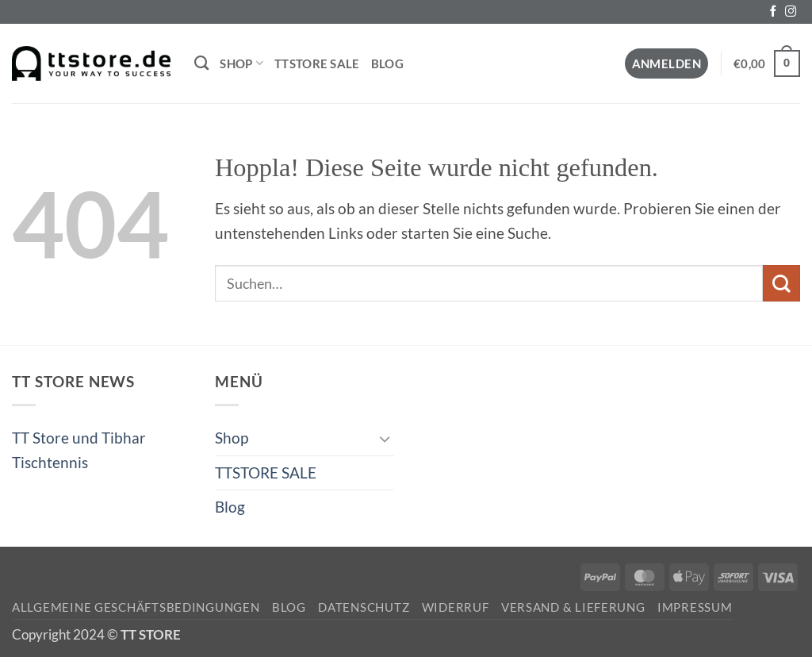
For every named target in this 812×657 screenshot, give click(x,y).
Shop (241, 63)
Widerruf (456, 607)
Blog (387, 63)
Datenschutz (364, 607)
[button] (667, 64)
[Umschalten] (385, 438)
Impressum (695, 607)
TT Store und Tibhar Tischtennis (79, 450)
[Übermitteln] (781, 283)
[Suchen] (201, 63)
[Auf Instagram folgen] (791, 12)
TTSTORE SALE (317, 63)
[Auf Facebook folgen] (773, 12)
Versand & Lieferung (573, 607)
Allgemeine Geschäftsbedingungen (136, 607)
